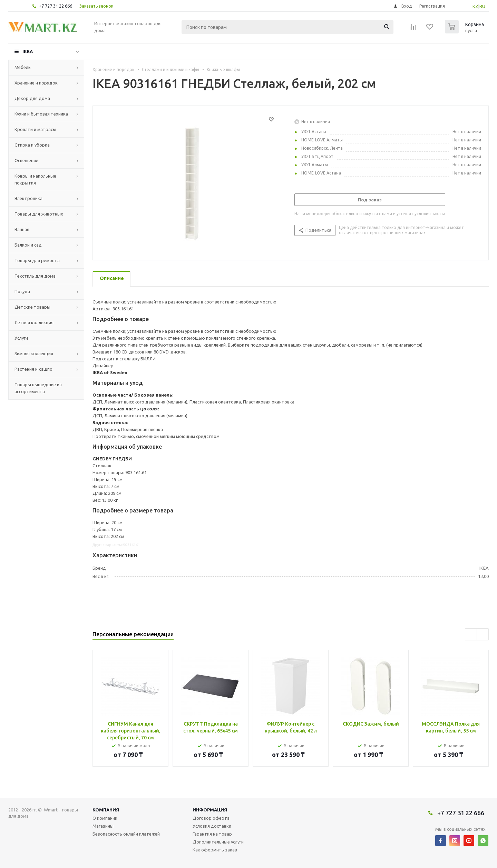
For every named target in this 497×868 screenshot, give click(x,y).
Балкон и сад (28, 245)
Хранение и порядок (36, 83)
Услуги (21, 338)
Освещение (26, 160)
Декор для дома (32, 98)
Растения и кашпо (33, 369)
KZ (475, 6)
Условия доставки (212, 826)
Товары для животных (39, 214)
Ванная (22, 229)
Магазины (103, 826)
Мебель (23, 67)
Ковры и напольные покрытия (35, 179)
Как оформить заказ (215, 850)
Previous (471, 634)
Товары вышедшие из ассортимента (38, 388)
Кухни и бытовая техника (41, 114)
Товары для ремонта (37, 260)
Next (483, 634)
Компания (106, 810)
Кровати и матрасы (35, 129)
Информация (210, 810)
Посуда (22, 291)
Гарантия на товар (212, 834)
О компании (105, 818)
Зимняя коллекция (34, 353)
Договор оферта (211, 818)
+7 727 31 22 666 (55, 6)
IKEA (28, 51)
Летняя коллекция (34, 322)
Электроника (28, 198)
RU (482, 6)
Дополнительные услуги (218, 842)
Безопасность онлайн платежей (126, 834)
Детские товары (32, 307)
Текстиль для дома (35, 276)
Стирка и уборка (32, 145)
